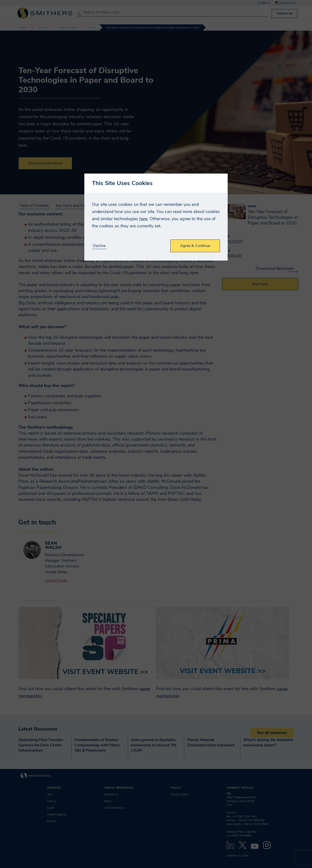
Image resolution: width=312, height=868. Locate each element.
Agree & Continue (195, 246)
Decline (99, 246)
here (143, 219)
